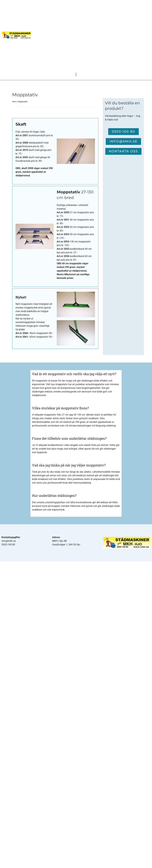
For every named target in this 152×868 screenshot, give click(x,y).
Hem (14, 102)
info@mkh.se (9, 541)
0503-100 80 (8, 545)
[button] (76, 74)
